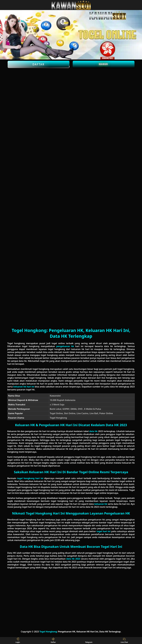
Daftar (39, 64)
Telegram (89, 641)
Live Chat (124, 641)
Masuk (104, 64)
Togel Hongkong (48, 632)
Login (18, 641)
